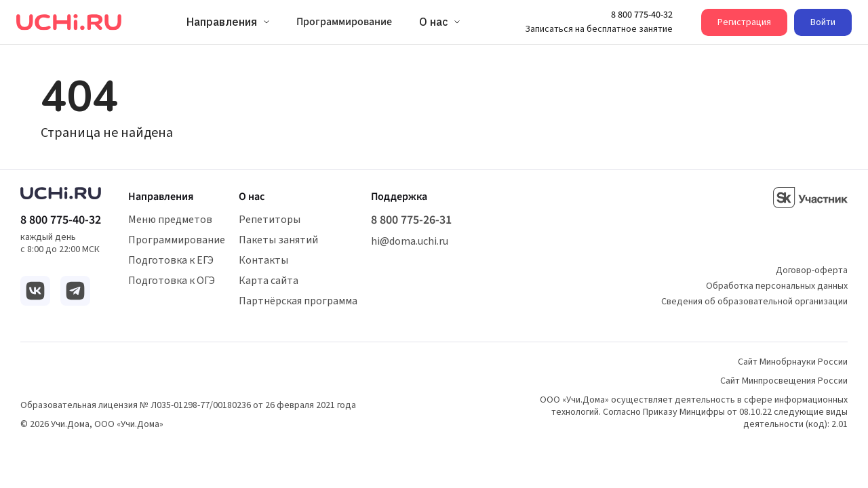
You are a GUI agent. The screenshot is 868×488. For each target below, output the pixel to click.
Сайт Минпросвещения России (784, 381)
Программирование (177, 240)
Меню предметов (170, 220)
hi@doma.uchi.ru (410, 241)
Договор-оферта (812, 270)
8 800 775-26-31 (411, 220)
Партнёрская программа (298, 301)
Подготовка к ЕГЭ (171, 260)
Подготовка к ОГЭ (172, 281)
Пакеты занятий (278, 240)
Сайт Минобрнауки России (793, 362)
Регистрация (744, 22)
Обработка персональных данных (777, 286)
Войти (823, 22)
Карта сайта (269, 281)
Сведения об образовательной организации (754, 302)
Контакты (263, 260)
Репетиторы (270, 220)
